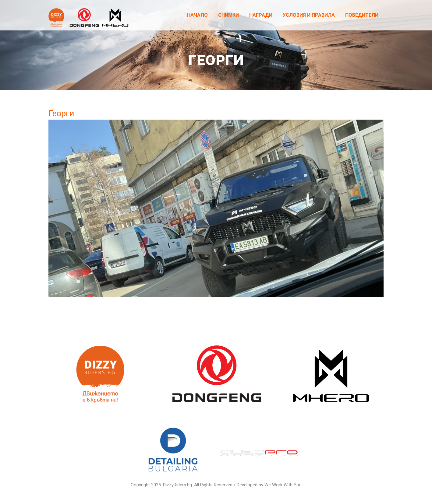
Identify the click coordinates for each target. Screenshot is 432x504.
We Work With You (283, 485)
